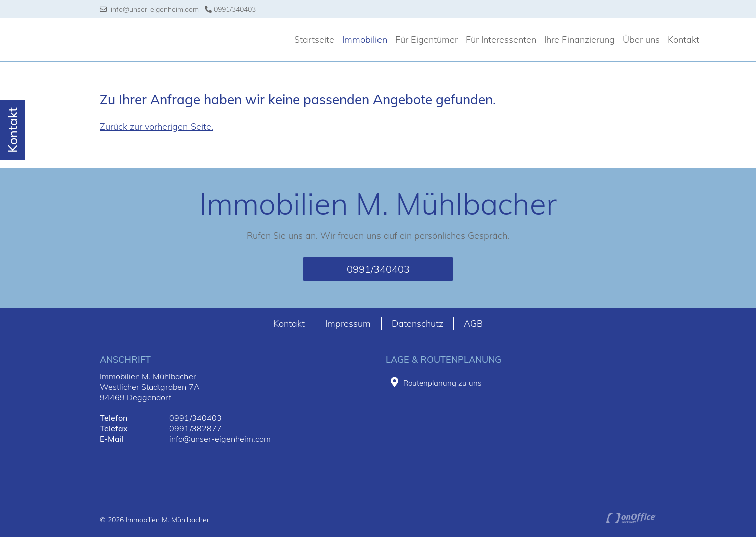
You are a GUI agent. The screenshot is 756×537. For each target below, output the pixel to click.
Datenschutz (417, 324)
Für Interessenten (501, 39)
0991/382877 (196, 428)
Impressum (348, 324)
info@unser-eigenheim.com (149, 9)
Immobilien (365, 39)
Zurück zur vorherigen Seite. (156, 127)
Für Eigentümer (426, 39)
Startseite (314, 39)
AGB (473, 324)
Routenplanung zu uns (436, 382)
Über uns (641, 39)
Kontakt (684, 39)
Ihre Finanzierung (580, 39)
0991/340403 (230, 9)
